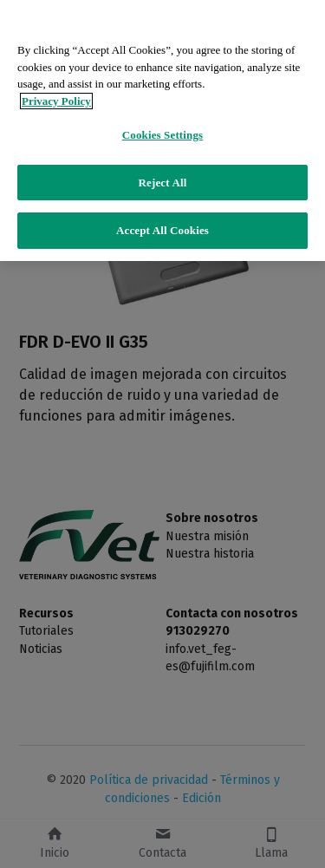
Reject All (163, 183)
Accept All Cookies (162, 230)
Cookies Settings (162, 135)
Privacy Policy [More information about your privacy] (56, 101)
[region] (162, 131)
